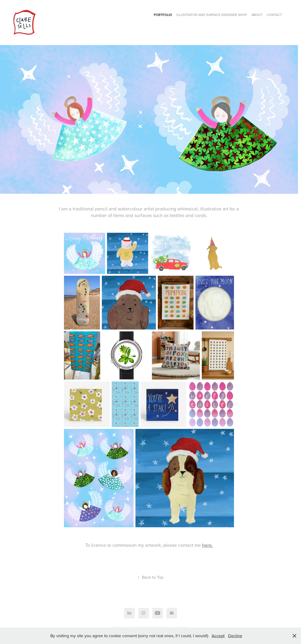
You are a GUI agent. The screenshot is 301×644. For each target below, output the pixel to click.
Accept (218, 636)
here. (207, 545)
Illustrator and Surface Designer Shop (212, 15)
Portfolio (163, 15)
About (257, 15)
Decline (235, 636)
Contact (274, 15)
